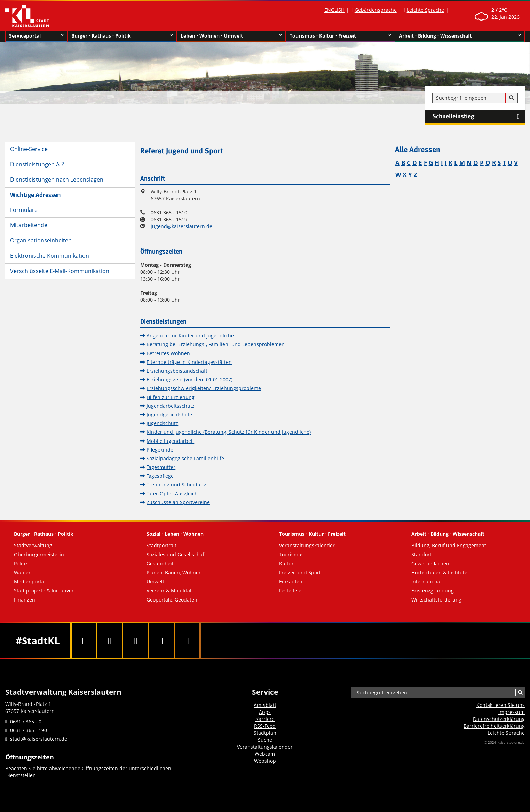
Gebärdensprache (376, 10)
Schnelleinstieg (478, 117)
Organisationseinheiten (41, 240)
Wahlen (23, 572)
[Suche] (512, 98)
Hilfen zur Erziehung (171, 397)
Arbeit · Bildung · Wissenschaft (460, 36)
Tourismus (291, 554)
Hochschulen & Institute (439, 572)
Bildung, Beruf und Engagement (449, 545)
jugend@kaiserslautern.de (181, 226)
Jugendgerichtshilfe (169, 415)
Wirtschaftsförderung (436, 600)
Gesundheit (160, 563)
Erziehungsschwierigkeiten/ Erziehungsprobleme (204, 388)
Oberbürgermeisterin (39, 554)
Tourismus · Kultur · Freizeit (340, 36)
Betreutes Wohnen (168, 353)
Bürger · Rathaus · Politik (122, 36)
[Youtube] (135, 640)
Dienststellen (21, 775)
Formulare (24, 210)
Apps (265, 712)
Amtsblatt (265, 705)
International (426, 582)
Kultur (286, 563)
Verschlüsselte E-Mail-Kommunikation (60, 271)
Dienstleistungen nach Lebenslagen (57, 180)
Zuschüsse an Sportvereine (178, 502)
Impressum (512, 712)
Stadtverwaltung (33, 545)
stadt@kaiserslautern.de (39, 739)
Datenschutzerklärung (499, 719)
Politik (21, 563)
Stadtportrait (161, 545)
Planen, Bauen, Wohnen (174, 572)
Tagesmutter (161, 467)
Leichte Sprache (425, 10)
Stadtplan (265, 733)
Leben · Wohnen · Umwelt (231, 36)
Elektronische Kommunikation (50, 256)
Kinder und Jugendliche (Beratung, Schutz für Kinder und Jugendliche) (229, 432)
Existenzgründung (433, 591)
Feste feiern (293, 591)
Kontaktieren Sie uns (501, 705)
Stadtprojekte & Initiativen (44, 591)
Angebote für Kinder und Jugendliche (190, 336)
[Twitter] (110, 640)
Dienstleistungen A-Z (37, 164)
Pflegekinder (161, 450)
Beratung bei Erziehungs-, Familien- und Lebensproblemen (216, 344)
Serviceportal (36, 36)
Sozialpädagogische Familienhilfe (185, 458)
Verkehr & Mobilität (169, 591)
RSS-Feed (265, 726)
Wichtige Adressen (35, 195)
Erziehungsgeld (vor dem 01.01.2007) (189, 379)
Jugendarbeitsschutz (171, 406)
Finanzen (25, 600)
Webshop (265, 761)
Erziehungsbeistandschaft (177, 371)
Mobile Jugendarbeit (170, 441)
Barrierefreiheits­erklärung (494, 726)
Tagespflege (160, 476)
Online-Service (29, 149)
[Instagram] (161, 640)
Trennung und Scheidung (176, 484)
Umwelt (155, 582)
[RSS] (187, 640)
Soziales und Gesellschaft (176, 554)
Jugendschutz (162, 423)
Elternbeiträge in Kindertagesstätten (189, 362)
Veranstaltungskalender (307, 545)
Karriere (265, 719)
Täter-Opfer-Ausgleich (172, 493)
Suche (265, 740)
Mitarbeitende (29, 225)
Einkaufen (291, 582)
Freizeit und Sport (300, 572)
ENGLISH (334, 10)
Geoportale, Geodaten (172, 600)
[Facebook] (84, 640)
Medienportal (30, 582)
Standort (421, 554)
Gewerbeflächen (430, 563)
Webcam (265, 754)
